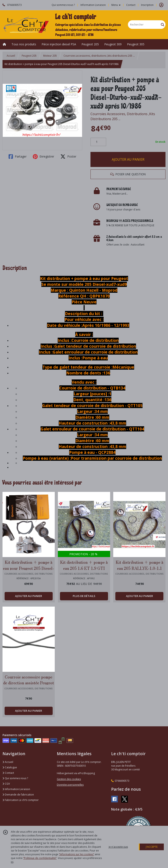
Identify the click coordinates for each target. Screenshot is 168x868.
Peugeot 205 (29, 56)
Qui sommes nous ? (15, 778)
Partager (18, 157)
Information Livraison (16, 789)
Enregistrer (43, 157)
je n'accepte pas (118, 847)
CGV (6, 784)
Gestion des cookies (69, 779)
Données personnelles (70, 785)
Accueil (11, 56)
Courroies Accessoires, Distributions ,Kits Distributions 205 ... (123, 116)
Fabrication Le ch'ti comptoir (21, 800)
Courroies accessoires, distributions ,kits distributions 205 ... (99, 56)
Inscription (147, 5)
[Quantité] (98, 142)
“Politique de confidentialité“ (40, 858)
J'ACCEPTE (152, 847)
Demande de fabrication (18, 795)
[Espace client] (161, 5)
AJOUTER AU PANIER (128, 159)
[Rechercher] (163, 25)
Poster (68, 157)
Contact (131, 5)
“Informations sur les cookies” (76, 854)
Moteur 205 (50, 56)
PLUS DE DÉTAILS (84, 596)
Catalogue (10, 767)
